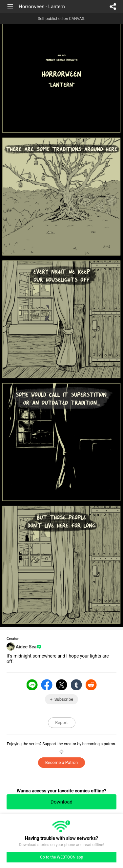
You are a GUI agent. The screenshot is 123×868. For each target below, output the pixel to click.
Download (61, 802)
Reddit (91, 685)
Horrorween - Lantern (42, 7)
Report (61, 723)
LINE (32, 685)
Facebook (47, 685)
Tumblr (76, 685)
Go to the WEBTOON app (61, 857)
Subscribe (64, 699)
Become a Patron (61, 762)
